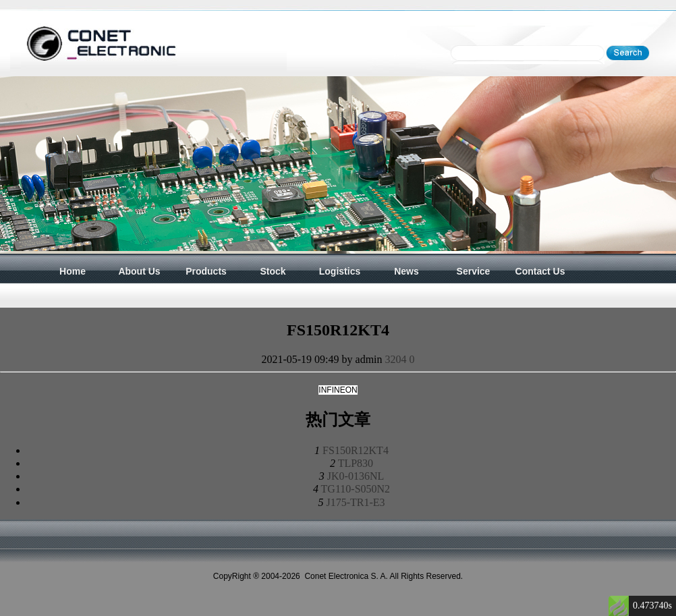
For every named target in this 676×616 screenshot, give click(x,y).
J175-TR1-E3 (355, 502)
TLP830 (356, 463)
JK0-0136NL (356, 476)
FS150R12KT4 (356, 450)
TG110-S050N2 (356, 489)
